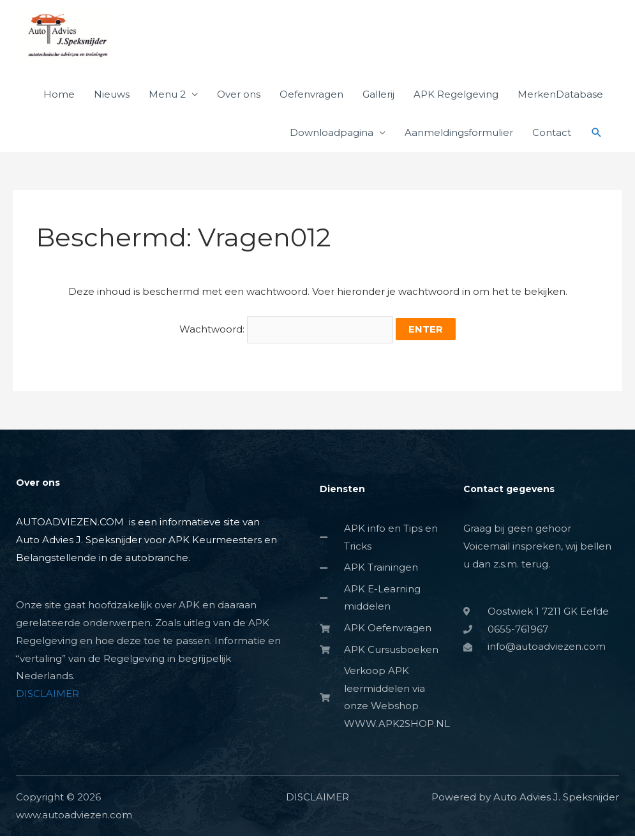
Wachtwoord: (287, 332)
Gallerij (378, 97)
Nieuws (112, 97)
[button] (597, 135)
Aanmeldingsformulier (459, 135)
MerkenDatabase (560, 97)
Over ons (239, 97)
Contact (552, 135)
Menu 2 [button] (167, 97)
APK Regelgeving (456, 97)
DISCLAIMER (48, 696)
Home (59, 97)
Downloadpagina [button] (332, 135)
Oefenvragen (311, 97)
